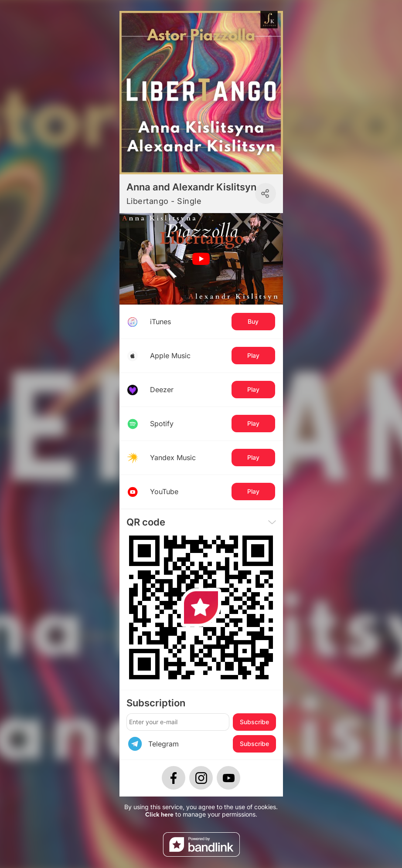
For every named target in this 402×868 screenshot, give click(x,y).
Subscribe (254, 722)
